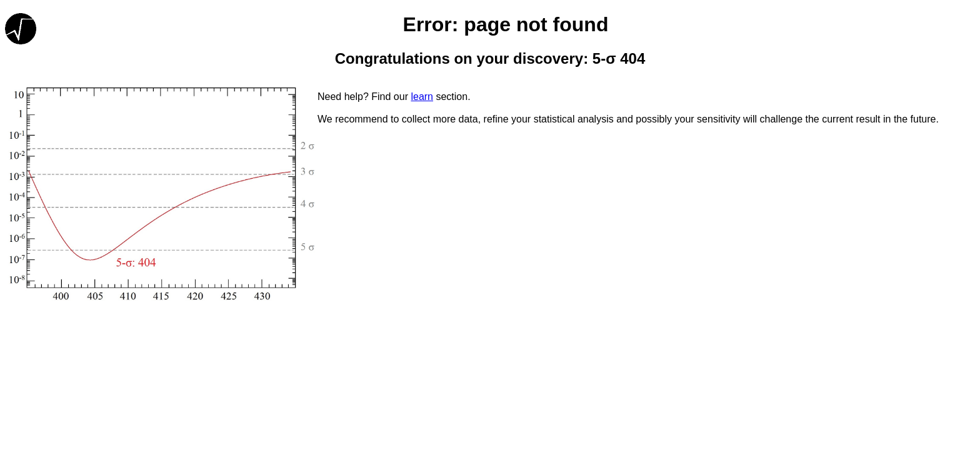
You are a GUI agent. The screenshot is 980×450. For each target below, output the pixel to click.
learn (422, 97)
